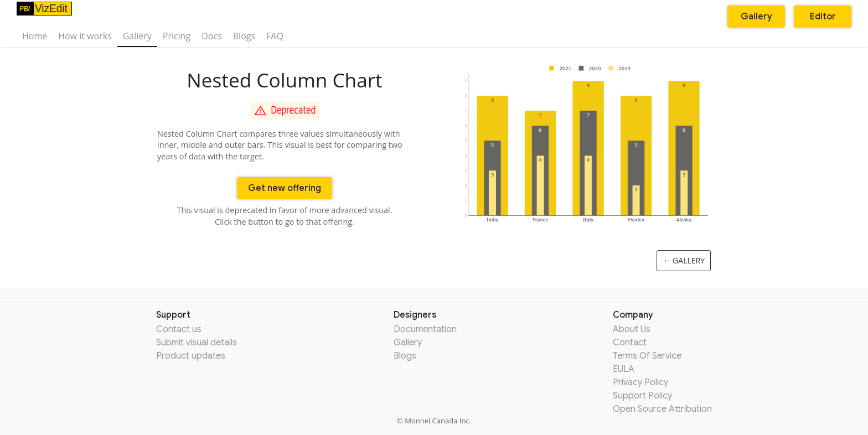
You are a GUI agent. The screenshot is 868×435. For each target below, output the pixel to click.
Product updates (191, 356)
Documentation (425, 329)
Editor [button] (823, 17)
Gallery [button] (756, 17)
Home (35, 36)
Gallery (137, 36)
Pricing (177, 36)
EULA (624, 369)
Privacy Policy (640, 382)
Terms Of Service (647, 356)
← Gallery (684, 260)
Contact (630, 343)
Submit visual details (197, 343)
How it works (85, 36)
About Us (632, 329)
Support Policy (642, 396)
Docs (212, 36)
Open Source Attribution (662, 409)
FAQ (275, 36)
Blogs (244, 36)
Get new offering (285, 188)
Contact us (179, 329)
